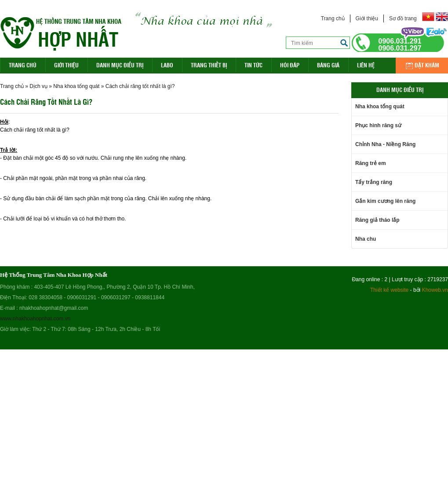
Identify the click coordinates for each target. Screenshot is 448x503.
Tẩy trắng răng (374, 182)
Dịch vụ (38, 86)
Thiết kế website (389, 290)
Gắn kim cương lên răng (385, 201)
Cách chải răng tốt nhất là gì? (140, 86)
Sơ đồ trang (403, 18)
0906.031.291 (400, 41)
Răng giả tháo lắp (377, 220)
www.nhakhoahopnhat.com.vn (35, 319)
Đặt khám (427, 65)
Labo (167, 65)
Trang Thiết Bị (209, 65)
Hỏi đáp (290, 65)
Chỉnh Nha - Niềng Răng (385, 144)
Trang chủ (333, 18)
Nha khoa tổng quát (76, 86)
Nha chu (366, 239)
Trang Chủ (23, 65)
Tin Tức (253, 65)
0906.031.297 (400, 48)
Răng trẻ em (371, 163)
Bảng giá (328, 65)
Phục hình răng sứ (378, 125)
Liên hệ (366, 65)
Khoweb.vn (435, 290)
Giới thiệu (367, 18)
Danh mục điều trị (120, 65)
